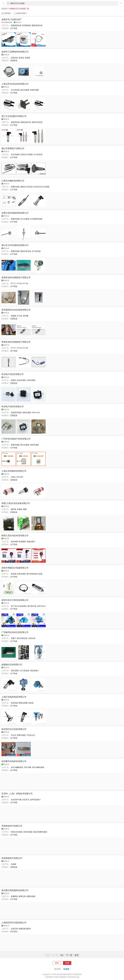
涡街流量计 (15, 671)
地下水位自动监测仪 (19, 606)
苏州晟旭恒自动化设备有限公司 (16, 310)
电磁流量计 (31, 542)
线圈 (25, 509)
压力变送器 (15, 90)
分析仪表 (32, 638)
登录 (57, 963)
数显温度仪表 (37, 25)
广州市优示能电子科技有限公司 (16, 439)
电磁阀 (13, 316)
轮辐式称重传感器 (40, 832)
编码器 (13, 509)
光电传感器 (31, 380)
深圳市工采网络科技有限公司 (15, 52)
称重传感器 (15, 187)
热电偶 (13, 574)
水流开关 (26, 800)
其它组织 (14, 932)
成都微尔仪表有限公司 (12, 665)
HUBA (13, 477)
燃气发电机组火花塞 (34, 574)
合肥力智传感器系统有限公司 (15, 213)
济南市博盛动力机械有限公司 (15, 568)
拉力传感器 (25, 219)
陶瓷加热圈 (23, 703)
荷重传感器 (21, 735)
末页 (76, 955)
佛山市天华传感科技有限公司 (15, 245)
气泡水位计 (31, 735)
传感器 (27, 58)
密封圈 (26, 316)
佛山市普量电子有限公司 (13, 148)
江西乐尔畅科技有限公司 (13, 181)
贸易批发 (14, 61)
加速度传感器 (16, 413)
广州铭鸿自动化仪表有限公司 (15, 632)
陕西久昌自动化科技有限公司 (15, 536)
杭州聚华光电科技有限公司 (14, 761)
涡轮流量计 (34, 671)
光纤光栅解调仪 (17, 767)
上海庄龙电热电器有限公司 (14, 697)
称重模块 (14, 896)
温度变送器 (15, 122)
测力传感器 (25, 445)
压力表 (19, 316)
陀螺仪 (13, 380)
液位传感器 (25, 90)
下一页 (69, 955)
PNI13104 (36, 413)
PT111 (13, 283)
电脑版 (66, 969)
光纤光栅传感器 (38, 767)
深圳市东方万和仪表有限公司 (15, 600)
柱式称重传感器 (36, 219)
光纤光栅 (27, 767)
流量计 (13, 638)
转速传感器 (21, 574)
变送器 (21, 58)
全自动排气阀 (16, 800)
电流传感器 (21, 380)
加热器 (31, 703)
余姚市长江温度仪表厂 (12, 19)
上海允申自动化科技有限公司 (15, 84)
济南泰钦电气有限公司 (12, 826)
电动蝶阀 (22, 542)
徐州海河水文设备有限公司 (14, 729)
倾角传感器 (27, 413)
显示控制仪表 (22, 638)
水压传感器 (15, 154)
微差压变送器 (37, 122)
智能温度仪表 (16, 25)
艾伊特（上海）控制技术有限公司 (17, 794)
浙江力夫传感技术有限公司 (14, 116)
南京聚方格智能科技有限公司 (15, 890)
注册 (67, 963)
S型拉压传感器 (17, 832)
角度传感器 (34, 90)
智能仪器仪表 (26, 122)
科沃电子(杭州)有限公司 (13, 374)
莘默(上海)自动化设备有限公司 (16, 503)
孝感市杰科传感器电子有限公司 (16, 277)
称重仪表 (22, 896)
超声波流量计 (35, 800)
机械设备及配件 (25, 929)
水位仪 (13, 735)
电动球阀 (14, 542)
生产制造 (14, 28)
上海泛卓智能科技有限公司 (14, 471)
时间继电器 (27, 25)
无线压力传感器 (27, 154)
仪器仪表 (14, 58)
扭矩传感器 (34, 445)
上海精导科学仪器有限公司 (14, 923)
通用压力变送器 (27, 187)
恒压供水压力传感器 (42, 187)
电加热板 (14, 703)
